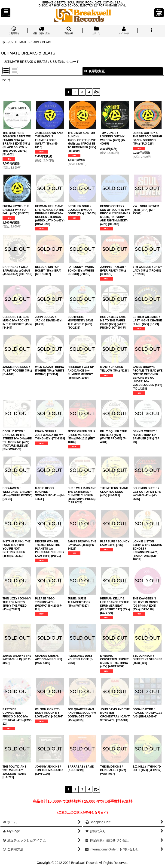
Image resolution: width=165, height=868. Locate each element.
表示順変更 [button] (95, 71)
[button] (6, 13)
